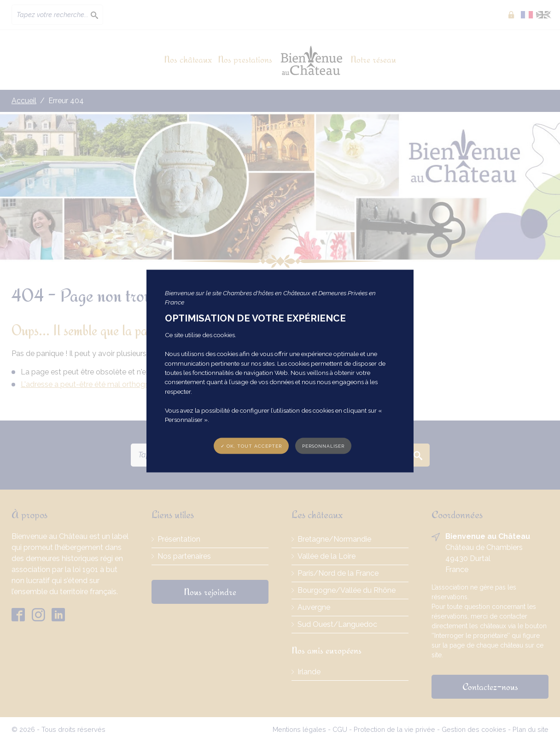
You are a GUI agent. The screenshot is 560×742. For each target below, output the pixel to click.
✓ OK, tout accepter (251, 446)
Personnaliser (323, 446)
